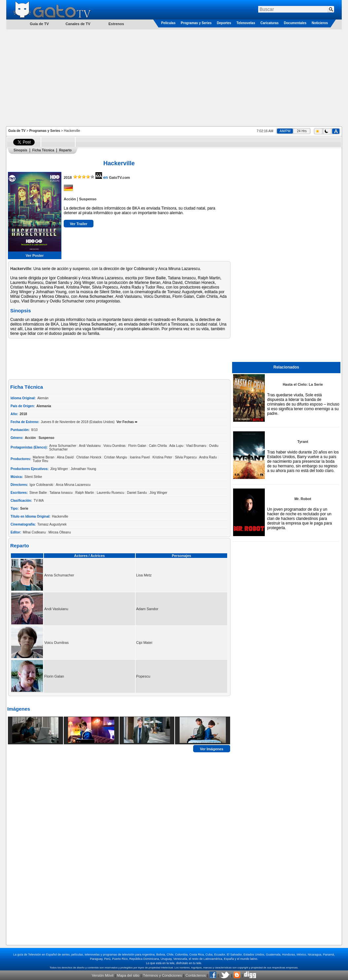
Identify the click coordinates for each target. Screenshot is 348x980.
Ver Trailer (78, 224)
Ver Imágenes (212, 749)
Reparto (65, 150)
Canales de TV (78, 24)
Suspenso (88, 199)
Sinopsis (20, 150)
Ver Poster (35, 255)
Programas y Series (196, 23)
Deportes (224, 23)
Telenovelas (246, 23)
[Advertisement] (174, 77)
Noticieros (320, 23)
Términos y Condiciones (162, 975)
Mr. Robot (303, 499)
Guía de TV (17, 131)
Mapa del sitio (128, 975)
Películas (168, 23)
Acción (70, 199)
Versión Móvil (103, 975)
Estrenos (116, 24)
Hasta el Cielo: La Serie (303, 384)
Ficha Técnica (43, 150)
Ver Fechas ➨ (127, 422)
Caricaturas (270, 23)
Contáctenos (196, 975)
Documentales (295, 23)
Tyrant (303, 442)
